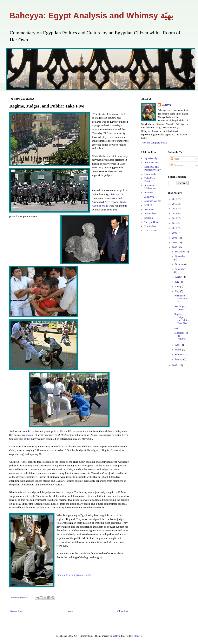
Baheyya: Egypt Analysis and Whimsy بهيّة (91, 16)
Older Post (123, 611)
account (30, 435)
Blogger (137, 636)
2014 (175, 209)
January (179, 359)
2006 (175, 247)
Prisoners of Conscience (181, 299)
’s (116, 194)
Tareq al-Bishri (152, 222)
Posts (175, 159)
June (177, 287)
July (177, 282)
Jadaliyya (149, 197)
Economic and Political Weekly (153, 168)
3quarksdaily (151, 158)
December (180, 252)
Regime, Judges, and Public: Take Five (181, 319)
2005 (175, 365)
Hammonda (150, 174)
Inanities (149, 192)
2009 (175, 233)
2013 (175, 214)
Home (70, 611)
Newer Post (16, 611)
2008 (175, 238)
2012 (175, 218)
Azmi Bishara (151, 162)
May (177, 291)
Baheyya (166, 105)
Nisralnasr (149, 209)
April (178, 345)
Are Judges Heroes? (180, 308)
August (179, 277)
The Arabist (150, 226)
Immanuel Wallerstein (150, 187)
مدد (176, 328)
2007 (175, 243)
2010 (175, 228)
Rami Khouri (151, 214)
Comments (177, 165)
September (180, 269)
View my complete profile (154, 143)
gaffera (116, 636)
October (179, 264)
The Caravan (151, 231)
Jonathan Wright (153, 201)
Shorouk (149, 218)
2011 (175, 223)
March (178, 350)
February (180, 355)
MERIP (148, 205)
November (180, 256)
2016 (175, 199)
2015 (175, 204)
